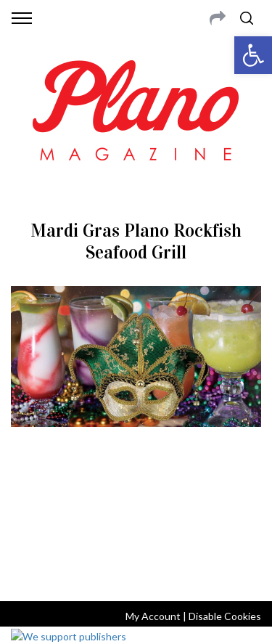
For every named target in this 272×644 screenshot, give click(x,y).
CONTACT (71, 497)
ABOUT (28, 497)
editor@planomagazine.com (136, 531)
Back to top (136, 571)
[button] (253, 55)
